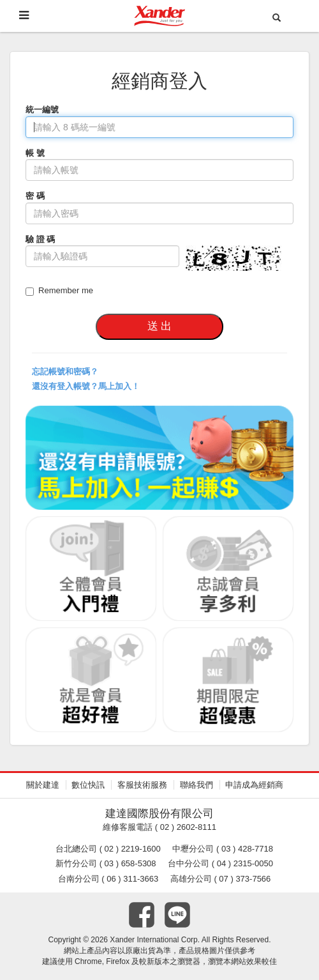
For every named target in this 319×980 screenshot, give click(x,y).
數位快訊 (88, 785)
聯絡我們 (197, 785)
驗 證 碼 (40, 239)
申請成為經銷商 (254, 785)
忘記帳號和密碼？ (65, 371)
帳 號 (35, 153)
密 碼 (35, 196)
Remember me (59, 291)
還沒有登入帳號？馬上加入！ (86, 386)
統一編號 (42, 110)
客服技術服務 (142, 785)
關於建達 (43, 785)
